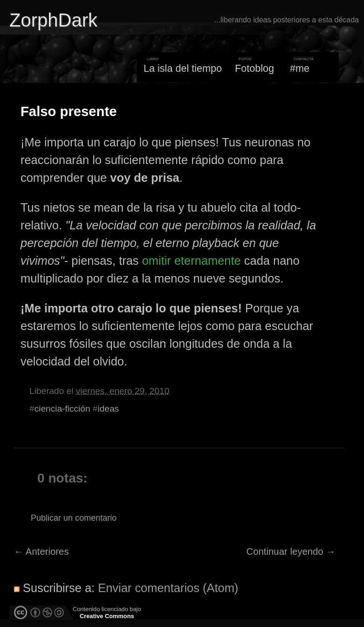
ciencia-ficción (62, 409)
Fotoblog (254, 68)
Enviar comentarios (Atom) (168, 588)
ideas (108, 409)
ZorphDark (53, 20)
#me (300, 68)
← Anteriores (41, 551)
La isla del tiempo (183, 68)
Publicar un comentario (74, 518)
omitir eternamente (192, 261)
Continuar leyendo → (291, 551)
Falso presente (69, 111)
